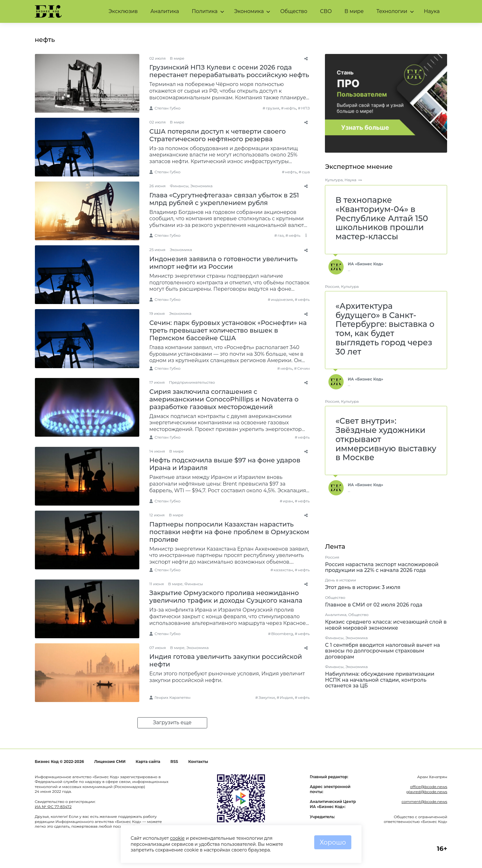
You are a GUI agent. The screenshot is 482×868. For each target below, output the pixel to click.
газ (281, 235)
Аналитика (165, 11)
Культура (334, 180)
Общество (294, 11)
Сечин (304, 368)
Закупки (267, 697)
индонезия (282, 299)
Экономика (249, 11)
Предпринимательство (192, 382)
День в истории (340, 580)
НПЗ (305, 108)
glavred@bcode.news (427, 792)
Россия (332, 286)
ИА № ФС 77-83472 (53, 807)
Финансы (179, 186)
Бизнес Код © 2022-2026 (59, 762)
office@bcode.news (429, 787)
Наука (432, 11)
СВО (326, 11)
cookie (177, 838)
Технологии (392, 11)
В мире (354, 11)
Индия (286, 697)
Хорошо (333, 842)
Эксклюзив (123, 11)
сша (306, 172)
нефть (290, 108)
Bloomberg (282, 634)
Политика (205, 11)
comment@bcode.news (424, 802)
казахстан (283, 570)
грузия (273, 108)
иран (288, 501)
